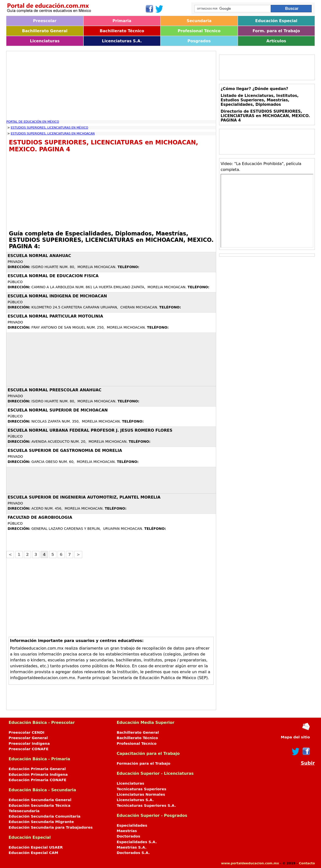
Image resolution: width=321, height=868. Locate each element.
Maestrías (127, 831)
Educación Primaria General (37, 769)
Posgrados (199, 41)
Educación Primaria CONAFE (38, 780)
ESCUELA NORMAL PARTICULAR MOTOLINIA (55, 316)
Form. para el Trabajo (276, 31)
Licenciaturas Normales (141, 794)
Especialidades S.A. (137, 842)
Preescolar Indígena (29, 744)
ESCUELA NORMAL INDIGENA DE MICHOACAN (57, 296)
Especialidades (132, 825)
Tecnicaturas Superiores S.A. (146, 806)
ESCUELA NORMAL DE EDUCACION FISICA (53, 276)
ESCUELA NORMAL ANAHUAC (39, 256)
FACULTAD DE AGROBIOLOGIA (40, 517)
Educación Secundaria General (40, 800)
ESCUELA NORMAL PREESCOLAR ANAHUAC (55, 390)
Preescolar (45, 21)
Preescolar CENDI (26, 732)
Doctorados (128, 836)
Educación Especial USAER (36, 847)
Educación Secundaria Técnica (40, 806)
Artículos (276, 41)
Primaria (122, 21)
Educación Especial (276, 21)
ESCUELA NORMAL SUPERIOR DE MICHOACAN (58, 410)
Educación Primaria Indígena (38, 775)
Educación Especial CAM (33, 853)
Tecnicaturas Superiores (142, 789)
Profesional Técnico (199, 31)
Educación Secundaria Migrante (41, 822)
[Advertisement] (111, 86)
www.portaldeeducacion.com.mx (250, 863)
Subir (308, 763)
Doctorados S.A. (133, 853)
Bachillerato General (45, 31)
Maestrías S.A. (132, 847)
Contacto (307, 863)
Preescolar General (28, 738)
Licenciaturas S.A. (122, 41)
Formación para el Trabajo (144, 763)
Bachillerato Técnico (122, 31)
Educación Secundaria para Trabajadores (51, 827)
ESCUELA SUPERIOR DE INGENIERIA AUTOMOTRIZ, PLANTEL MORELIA (84, 497)
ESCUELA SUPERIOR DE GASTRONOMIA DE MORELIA (65, 450)
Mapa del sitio (295, 737)
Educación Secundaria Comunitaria (45, 816)
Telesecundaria (24, 811)
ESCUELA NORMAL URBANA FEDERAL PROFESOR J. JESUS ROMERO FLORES (90, 430)
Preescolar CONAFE (29, 749)
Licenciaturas (45, 41)
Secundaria (199, 21)
